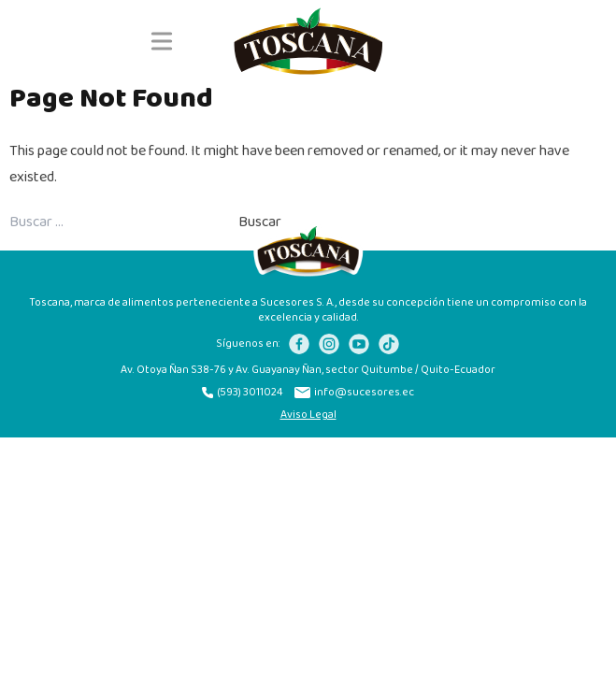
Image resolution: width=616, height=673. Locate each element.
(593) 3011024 (243, 393)
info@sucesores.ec (354, 393)
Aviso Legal (308, 415)
